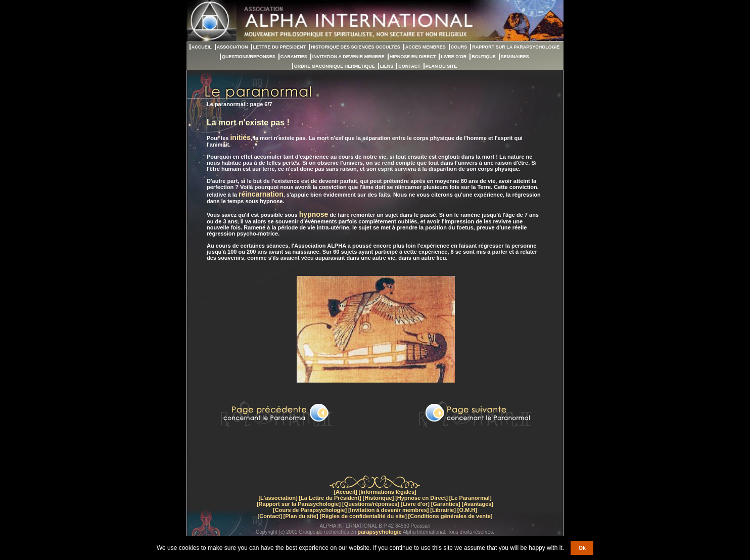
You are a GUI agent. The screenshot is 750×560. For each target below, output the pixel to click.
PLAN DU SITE (441, 66)
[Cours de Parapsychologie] (310, 510)
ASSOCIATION (232, 47)
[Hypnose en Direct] (421, 498)
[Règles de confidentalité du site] (363, 516)
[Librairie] (443, 510)
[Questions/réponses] (371, 504)
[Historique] (379, 498)
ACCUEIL (202, 47)
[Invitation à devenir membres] (389, 510)
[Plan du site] (301, 516)
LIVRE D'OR (454, 57)
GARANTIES (294, 57)
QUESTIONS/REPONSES (249, 57)
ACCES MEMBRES (426, 47)
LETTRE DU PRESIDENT (280, 47)
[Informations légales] (387, 492)
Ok (582, 548)
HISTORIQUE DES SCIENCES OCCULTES (356, 47)
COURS (459, 47)
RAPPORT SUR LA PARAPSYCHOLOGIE (516, 47)
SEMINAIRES (515, 57)
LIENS (387, 66)
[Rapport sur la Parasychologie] (299, 504)
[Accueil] (345, 492)
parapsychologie (379, 532)
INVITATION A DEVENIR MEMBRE (348, 57)
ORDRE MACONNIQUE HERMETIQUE (335, 66)
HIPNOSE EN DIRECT (413, 57)
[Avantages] (477, 504)
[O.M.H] (467, 510)
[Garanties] (446, 504)
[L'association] (278, 498)
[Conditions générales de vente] (451, 516)
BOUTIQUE (484, 57)
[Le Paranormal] (471, 498)
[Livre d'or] (415, 504)
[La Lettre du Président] (330, 498)
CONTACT (409, 66)
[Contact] (270, 516)
